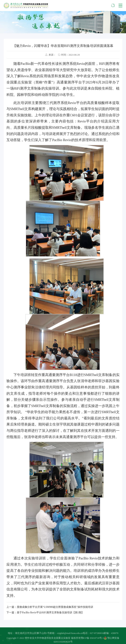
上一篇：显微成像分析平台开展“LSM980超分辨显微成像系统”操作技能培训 (50, 607)
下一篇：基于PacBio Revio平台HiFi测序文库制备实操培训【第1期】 (45, 613)
